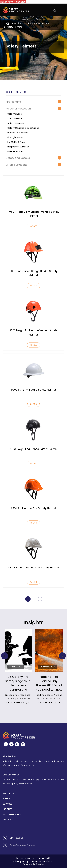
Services (7, 804)
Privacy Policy (21, 861)
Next (62, 656)
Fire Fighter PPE (15, 137)
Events (6, 799)
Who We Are (9, 756)
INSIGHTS (7, 809)
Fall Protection (15, 151)
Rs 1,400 (34, 286)
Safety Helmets (16, 123)
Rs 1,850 (34, 345)
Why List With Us (11, 775)
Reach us (8, 820)
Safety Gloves (15, 119)
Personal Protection (39, 23)
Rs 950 (33, 404)
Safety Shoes (15, 114)
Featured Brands (12, 814)
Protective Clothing (18, 133)
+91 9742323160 (16, 838)
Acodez (40, 864)
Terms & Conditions (43, 861)
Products (8, 793)
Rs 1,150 (33, 523)
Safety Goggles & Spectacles (23, 128)
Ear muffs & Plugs (16, 142)
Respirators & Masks (18, 147)
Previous (5, 656)
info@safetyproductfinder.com (23, 845)
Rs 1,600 (33, 226)
